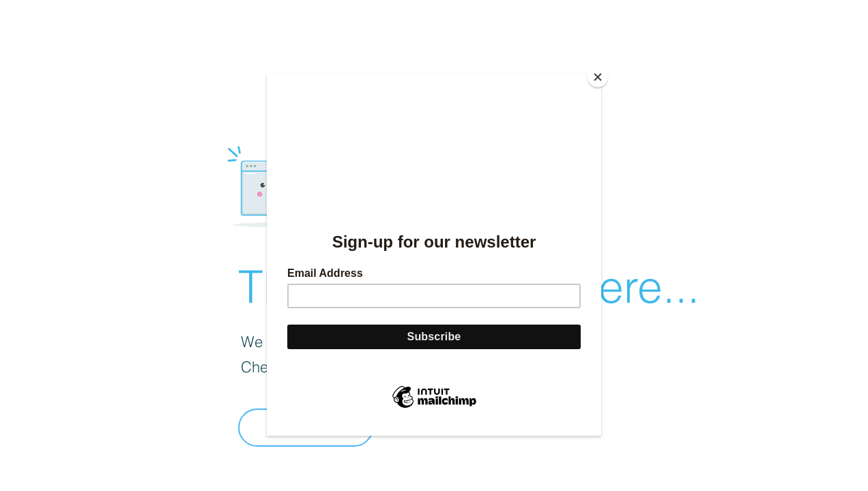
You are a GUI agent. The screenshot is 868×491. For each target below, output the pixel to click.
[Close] (598, 77)
